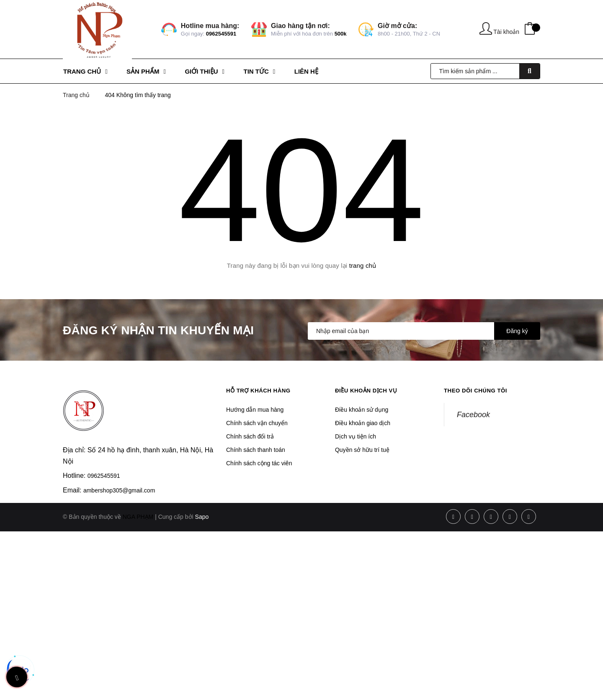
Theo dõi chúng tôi (477, 390)
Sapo (202, 517)
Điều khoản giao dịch (363, 423)
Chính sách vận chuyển (257, 423)
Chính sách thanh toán (256, 450)
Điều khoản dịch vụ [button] (368, 390)
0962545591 (221, 34)
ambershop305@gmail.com (119, 490)
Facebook (473, 415)
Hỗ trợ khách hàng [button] (260, 390)
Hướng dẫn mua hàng (255, 410)
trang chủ (363, 265)
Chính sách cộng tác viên (259, 463)
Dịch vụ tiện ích (356, 436)
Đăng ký (517, 331)
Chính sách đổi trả (250, 436)
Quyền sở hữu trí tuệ (362, 450)
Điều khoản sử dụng (362, 410)
